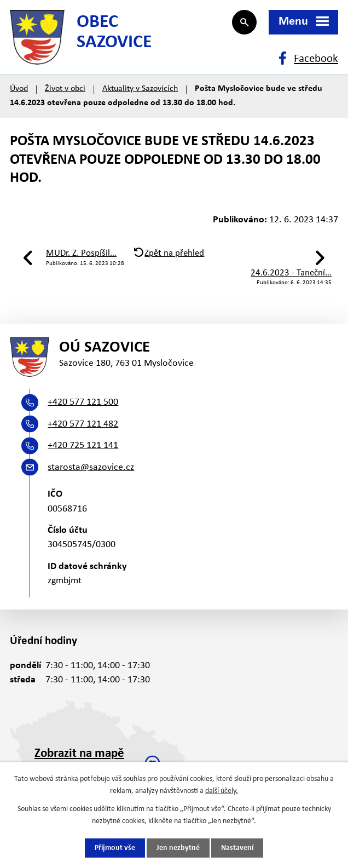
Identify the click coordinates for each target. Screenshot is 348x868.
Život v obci (65, 89)
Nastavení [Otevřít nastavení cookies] (237, 848)
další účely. (222, 791)
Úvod (19, 89)
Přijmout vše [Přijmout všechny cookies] (115, 848)
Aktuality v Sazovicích (140, 89)
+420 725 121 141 (83, 446)
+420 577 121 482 (83, 424)
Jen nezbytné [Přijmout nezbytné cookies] (178, 848)
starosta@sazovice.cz (91, 467)
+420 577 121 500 (83, 402)
